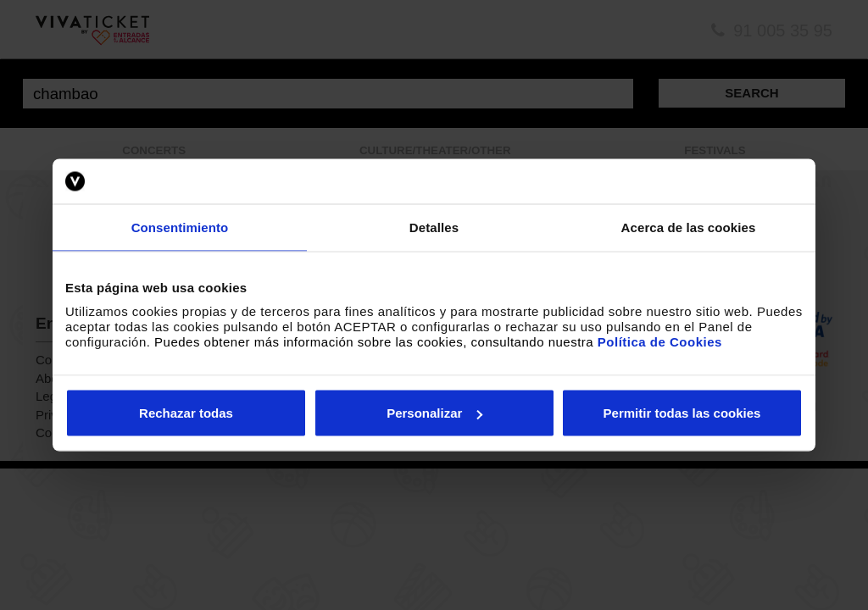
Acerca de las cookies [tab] (689, 227)
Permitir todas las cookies (682, 413)
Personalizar (434, 413)
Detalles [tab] (434, 227)
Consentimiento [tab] (180, 227)
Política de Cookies (660, 342)
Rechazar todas (186, 413)
